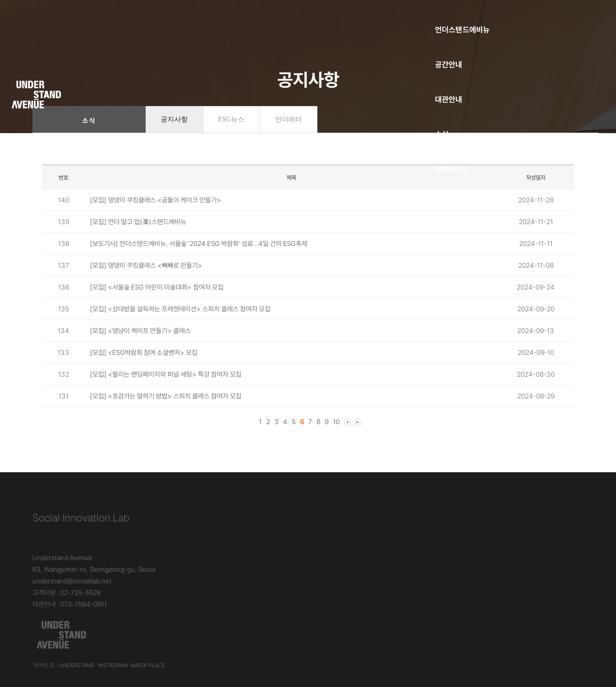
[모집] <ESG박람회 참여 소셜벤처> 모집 (144, 365)
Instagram (491, 554)
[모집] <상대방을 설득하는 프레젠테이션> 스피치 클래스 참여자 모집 (180, 321)
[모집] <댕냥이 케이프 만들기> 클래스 (140, 343)
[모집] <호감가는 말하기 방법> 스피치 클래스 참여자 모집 (166, 408)
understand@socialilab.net (261, 533)
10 (336, 434)
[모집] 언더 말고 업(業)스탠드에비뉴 (138, 234)
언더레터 (288, 131)
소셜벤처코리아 (167, 52)
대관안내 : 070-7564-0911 (258, 556)
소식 (361, 17)
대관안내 (307, 17)
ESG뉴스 (231, 131)
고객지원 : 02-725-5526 (255, 544)
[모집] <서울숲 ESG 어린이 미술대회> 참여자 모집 (157, 299)
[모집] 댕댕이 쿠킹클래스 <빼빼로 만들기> (146, 277)
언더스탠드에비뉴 (171, 17)
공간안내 (246, 17)
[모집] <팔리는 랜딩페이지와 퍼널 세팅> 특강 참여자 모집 (166, 386)
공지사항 (174, 131)
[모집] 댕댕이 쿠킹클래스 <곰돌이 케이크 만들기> (156, 212)
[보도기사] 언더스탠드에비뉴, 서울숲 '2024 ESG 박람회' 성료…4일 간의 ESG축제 (199, 256)
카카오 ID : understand (440, 554)
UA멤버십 (418, 17)
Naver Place (524, 554)
